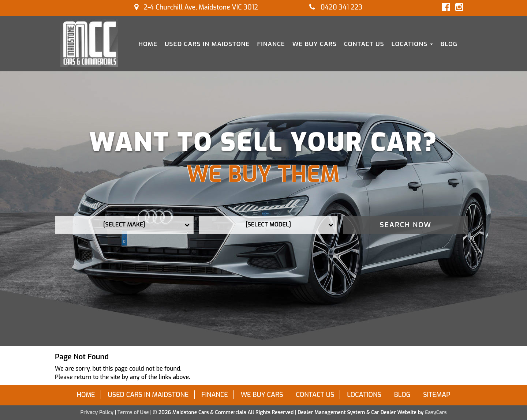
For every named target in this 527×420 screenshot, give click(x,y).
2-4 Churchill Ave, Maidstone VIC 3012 (196, 7)
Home (148, 44)
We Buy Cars (315, 44)
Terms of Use (134, 412)
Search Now (406, 225)
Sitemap (437, 395)
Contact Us (364, 44)
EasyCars (436, 412)
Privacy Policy (97, 412)
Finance (271, 44)
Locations (412, 44)
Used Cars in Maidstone (207, 44)
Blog (449, 44)
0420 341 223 (336, 7)
